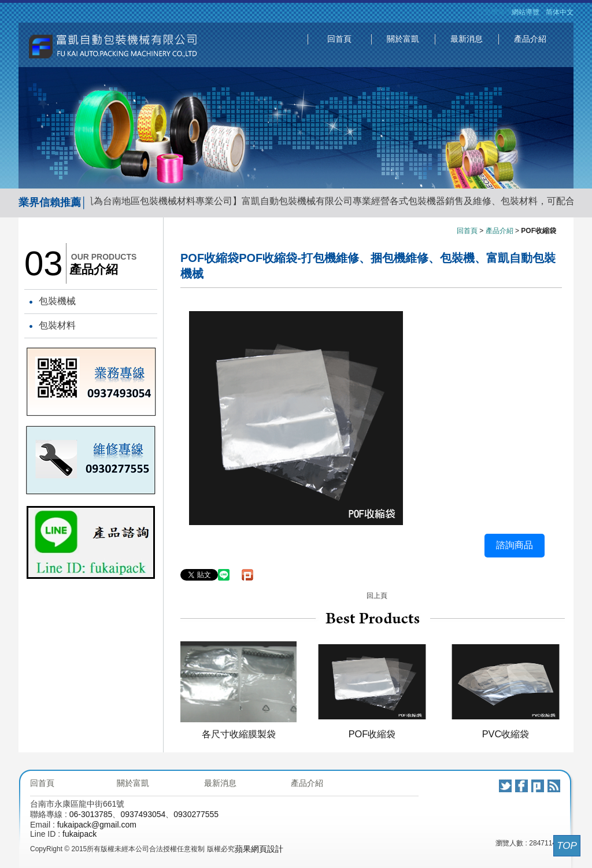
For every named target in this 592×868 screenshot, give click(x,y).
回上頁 (377, 596)
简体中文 (560, 12)
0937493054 (143, 814)
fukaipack (79, 834)
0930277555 (196, 814)
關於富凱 (403, 39)
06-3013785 (91, 814)
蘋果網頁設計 (259, 849)
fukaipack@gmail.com (97, 825)
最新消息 (467, 39)
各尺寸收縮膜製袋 (239, 734)
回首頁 (339, 39)
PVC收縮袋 (506, 734)
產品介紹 (530, 39)
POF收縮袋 (372, 734)
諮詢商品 (515, 545)
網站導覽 (526, 12)
